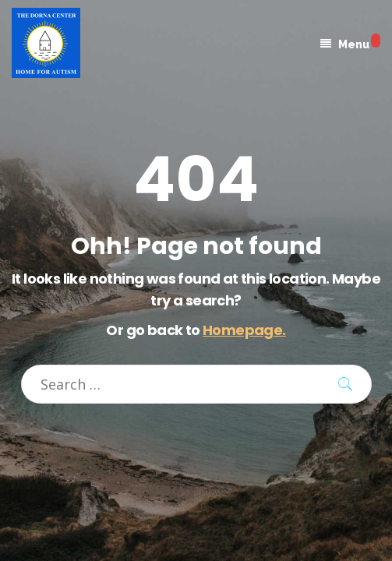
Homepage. (244, 330)
